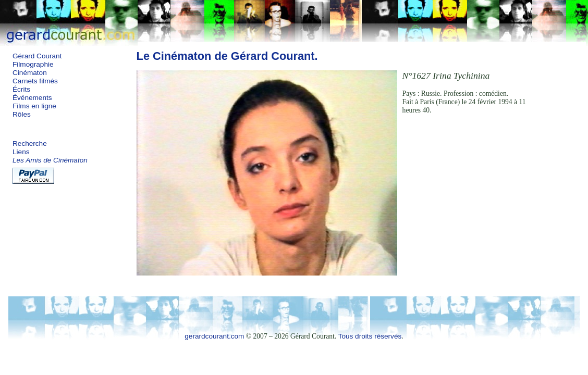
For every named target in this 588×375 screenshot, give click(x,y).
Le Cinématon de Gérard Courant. (227, 56)
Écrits (21, 89)
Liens (21, 152)
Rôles (22, 114)
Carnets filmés (35, 81)
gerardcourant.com (214, 336)
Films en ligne (34, 106)
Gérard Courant (37, 56)
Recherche (30, 143)
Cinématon (30, 73)
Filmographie (33, 64)
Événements (32, 98)
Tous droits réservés (370, 336)
